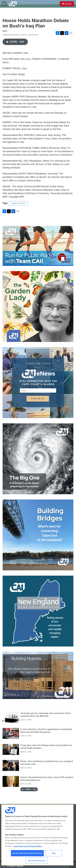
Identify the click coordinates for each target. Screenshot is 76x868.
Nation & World (19, 203)
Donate (68, 4)
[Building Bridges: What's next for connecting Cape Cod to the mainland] (38, 535)
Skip (54, 853)
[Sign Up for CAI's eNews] (38, 383)
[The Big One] (38, 459)
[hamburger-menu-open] (4, 4)
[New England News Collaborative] (38, 611)
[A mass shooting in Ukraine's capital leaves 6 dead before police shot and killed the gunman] (11, 733)
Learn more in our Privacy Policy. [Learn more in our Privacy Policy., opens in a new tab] (28, 846)
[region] (37, 835)
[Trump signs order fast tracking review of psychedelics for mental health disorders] (11, 749)
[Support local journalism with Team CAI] (38, 246)
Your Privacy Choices (37, 861)
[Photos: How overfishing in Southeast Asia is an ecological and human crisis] (11, 765)
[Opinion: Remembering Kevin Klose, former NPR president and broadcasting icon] (11, 781)
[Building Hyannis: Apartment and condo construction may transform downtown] (38, 675)
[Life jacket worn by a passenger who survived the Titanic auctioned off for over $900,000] (11, 717)
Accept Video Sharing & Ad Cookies (27, 853)
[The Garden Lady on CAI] (38, 307)
